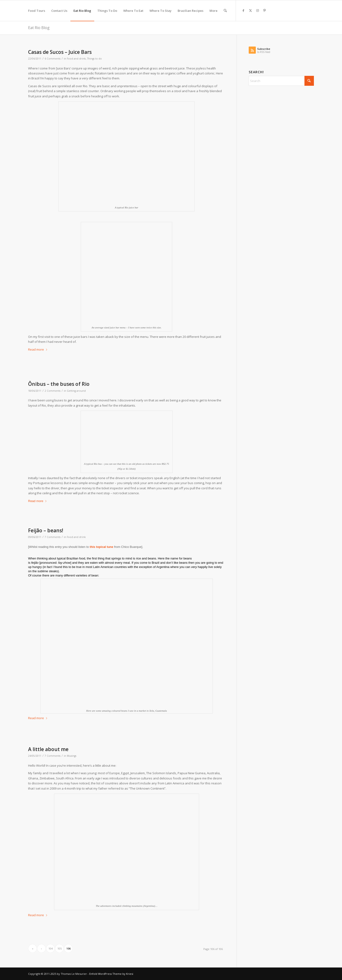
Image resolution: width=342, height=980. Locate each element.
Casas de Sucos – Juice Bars (60, 52)
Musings (72, 756)
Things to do (94, 59)
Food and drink (76, 59)
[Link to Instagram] (257, 10)
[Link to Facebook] (243, 10)
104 (51, 948)
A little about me (48, 749)
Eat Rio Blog (39, 28)
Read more (38, 349)
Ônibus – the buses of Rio (59, 384)
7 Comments (53, 537)
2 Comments (53, 391)
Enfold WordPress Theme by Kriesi (111, 974)
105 (60, 948)
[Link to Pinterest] (265, 10)
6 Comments (53, 59)
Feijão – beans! (46, 530)
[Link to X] (250, 10)
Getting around (76, 391)
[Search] (225, 11)
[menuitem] (37, 11)
